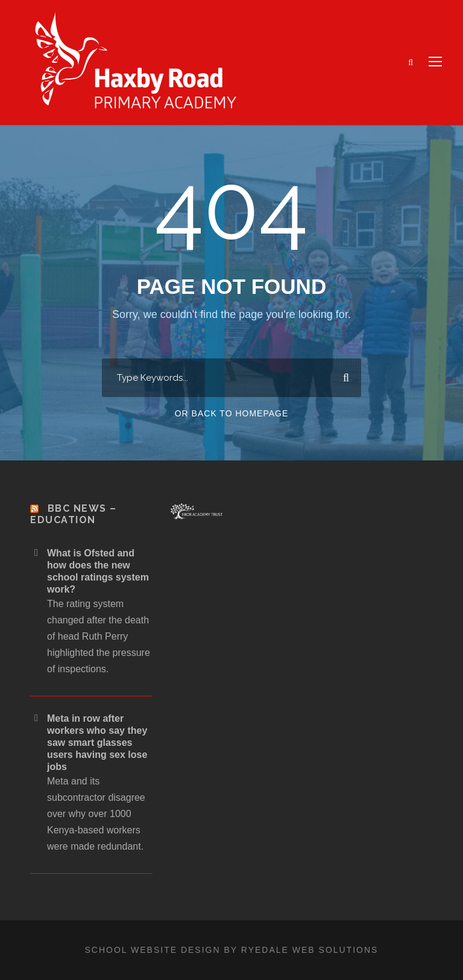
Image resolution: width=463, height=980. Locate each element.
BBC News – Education (74, 514)
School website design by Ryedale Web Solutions (232, 950)
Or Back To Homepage (232, 413)
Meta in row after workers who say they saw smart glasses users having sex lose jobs (97, 743)
